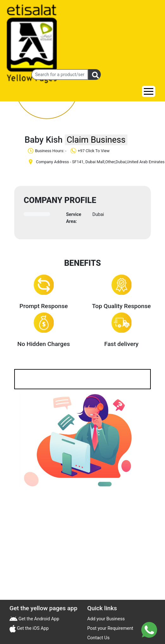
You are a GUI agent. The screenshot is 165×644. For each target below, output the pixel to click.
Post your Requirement (110, 628)
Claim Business (96, 140)
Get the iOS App (32, 628)
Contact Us (98, 638)
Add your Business (106, 619)
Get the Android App (38, 619)
